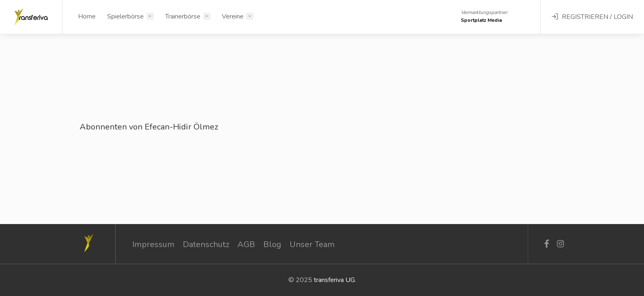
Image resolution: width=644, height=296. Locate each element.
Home (87, 16)
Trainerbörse (183, 16)
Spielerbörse (125, 16)
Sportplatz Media (481, 20)
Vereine (233, 16)
